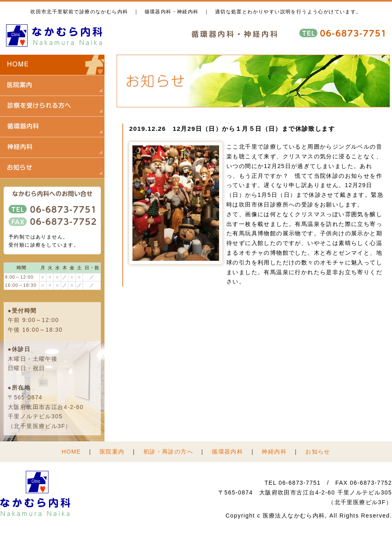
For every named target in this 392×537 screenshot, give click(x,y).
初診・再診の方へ (168, 452)
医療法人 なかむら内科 (55, 35)
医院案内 (112, 452)
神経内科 (274, 452)
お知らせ (318, 452)
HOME (71, 452)
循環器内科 (227, 452)
